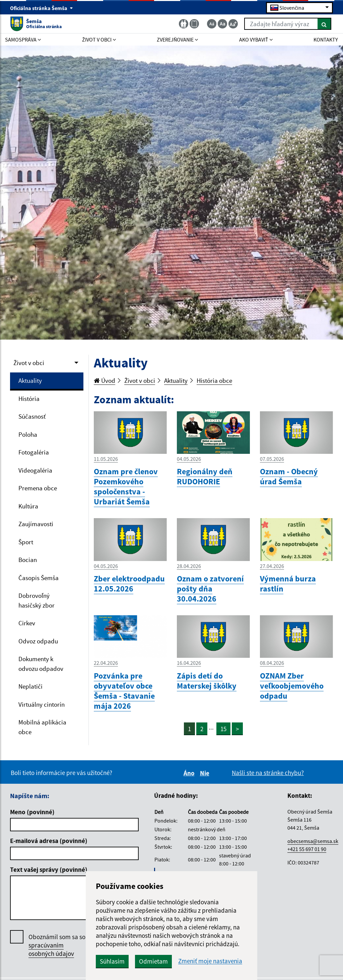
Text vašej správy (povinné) (49, 869)
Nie (206, 773)
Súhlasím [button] (112, 961)
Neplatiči (30, 686)
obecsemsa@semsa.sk (313, 841)
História (29, 399)
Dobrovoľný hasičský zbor (37, 600)
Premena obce (38, 488)
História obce (214, 380)
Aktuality (30, 380)
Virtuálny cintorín (42, 704)
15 (223, 729)
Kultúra (28, 506)
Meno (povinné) (32, 812)
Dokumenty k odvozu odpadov (41, 664)
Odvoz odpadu (38, 641)
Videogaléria (35, 470)
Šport (26, 542)
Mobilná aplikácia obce (42, 727)
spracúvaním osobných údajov (51, 949)
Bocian (28, 560)
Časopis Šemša (39, 578)
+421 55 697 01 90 (307, 849)
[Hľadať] (324, 24)
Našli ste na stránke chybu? (268, 773)
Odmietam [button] (153, 961)
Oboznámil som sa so (57, 945)
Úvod (105, 380)
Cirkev (27, 623)
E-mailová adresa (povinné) (49, 841)
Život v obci (29, 363)
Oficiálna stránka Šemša (42, 8)
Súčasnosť (32, 416)
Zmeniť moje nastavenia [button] (210, 961)
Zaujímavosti (36, 524)
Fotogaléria (34, 452)
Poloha (28, 434)
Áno (190, 773)
